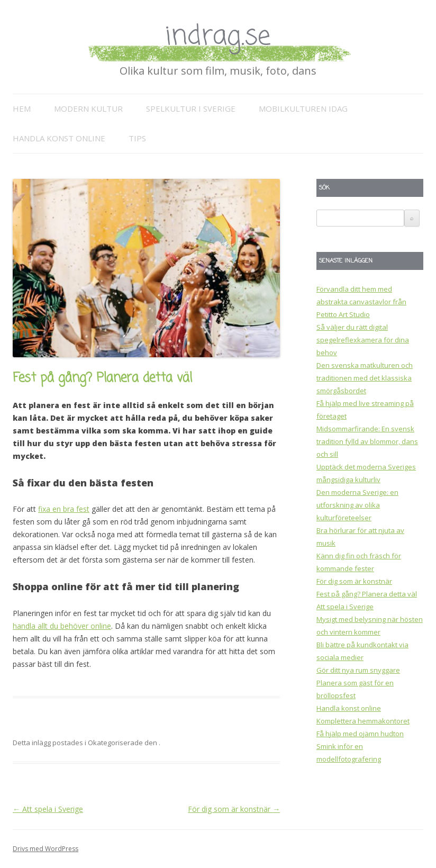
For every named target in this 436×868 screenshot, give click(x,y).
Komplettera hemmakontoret (363, 721)
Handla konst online (59, 138)
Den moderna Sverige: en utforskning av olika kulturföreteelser (357, 505)
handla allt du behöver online (62, 626)
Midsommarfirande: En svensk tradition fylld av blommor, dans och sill (367, 441)
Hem (22, 108)
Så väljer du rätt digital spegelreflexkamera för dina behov (363, 340)
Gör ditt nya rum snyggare (358, 670)
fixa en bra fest (64, 509)
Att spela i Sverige (48, 809)
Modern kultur (88, 108)
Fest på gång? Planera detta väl (367, 594)
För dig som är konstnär (234, 809)
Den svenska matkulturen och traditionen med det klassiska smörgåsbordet (365, 378)
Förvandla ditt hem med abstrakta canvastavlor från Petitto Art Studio (361, 302)
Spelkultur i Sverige (191, 108)
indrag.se (218, 37)
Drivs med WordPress (46, 849)
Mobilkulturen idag (303, 108)
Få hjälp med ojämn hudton (360, 734)
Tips (137, 138)
